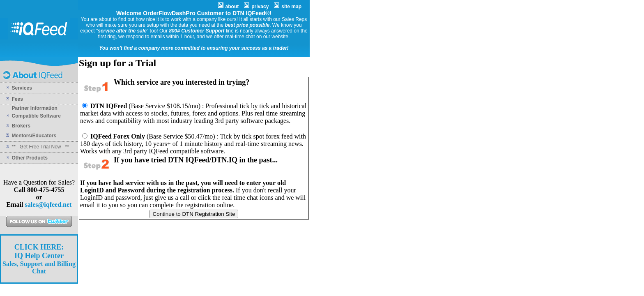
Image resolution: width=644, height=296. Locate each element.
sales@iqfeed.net (48, 205)
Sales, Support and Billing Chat (39, 259)
